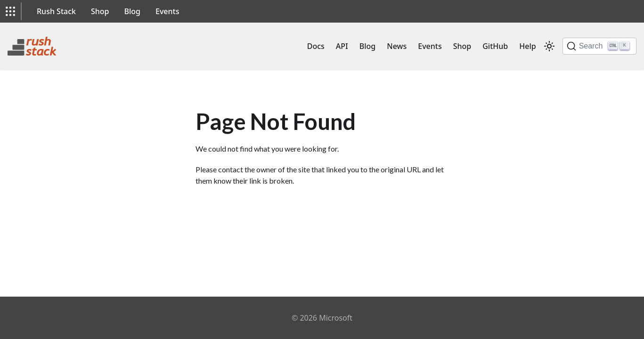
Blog (132, 11)
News (397, 46)
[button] (10, 11)
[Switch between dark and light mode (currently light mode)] (549, 46)
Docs (316, 46)
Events (167, 11)
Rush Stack (56, 11)
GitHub (495, 46)
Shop (100, 11)
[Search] (599, 46)
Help (527, 46)
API (342, 46)
